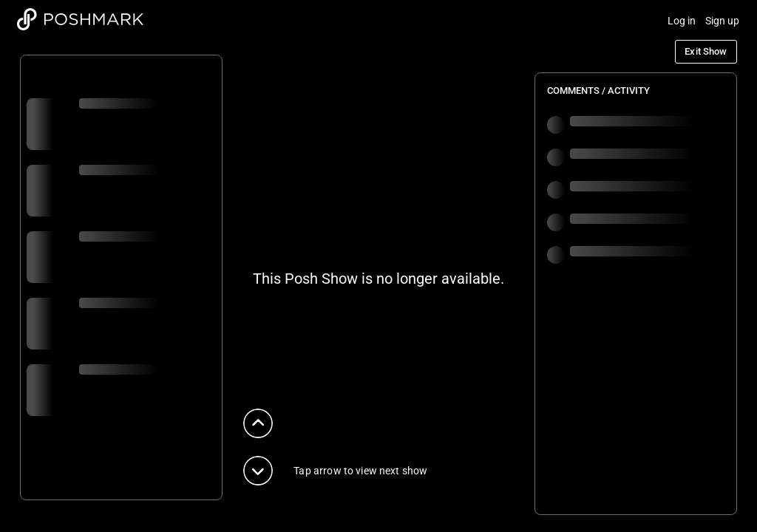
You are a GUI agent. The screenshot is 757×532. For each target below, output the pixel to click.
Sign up (723, 21)
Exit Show (706, 51)
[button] (258, 423)
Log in (682, 21)
